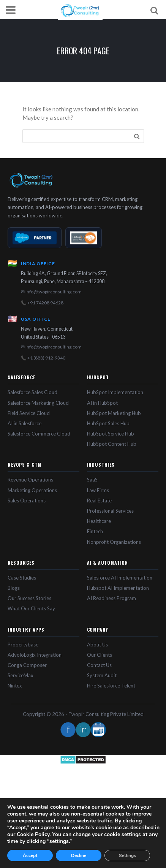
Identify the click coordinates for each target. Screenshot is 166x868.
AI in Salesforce (25, 423)
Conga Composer (27, 665)
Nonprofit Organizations (114, 542)
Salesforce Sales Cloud (32, 392)
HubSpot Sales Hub (108, 423)
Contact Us (99, 665)
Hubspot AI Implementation (118, 588)
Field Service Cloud (29, 413)
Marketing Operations (32, 490)
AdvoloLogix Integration (35, 655)
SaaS (92, 480)
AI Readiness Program (111, 598)
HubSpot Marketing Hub (114, 413)
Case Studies (22, 578)
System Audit (102, 675)
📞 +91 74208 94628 (42, 303)
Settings (127, 855)
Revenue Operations (30, 480)
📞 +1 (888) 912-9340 (43, 358)
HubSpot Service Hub (111, 434)
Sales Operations (27, 501)
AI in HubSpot (102, 403)
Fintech (95, 531)
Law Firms (98, 490)
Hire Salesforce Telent (111, 686)
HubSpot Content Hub (112, 444)
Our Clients (100, 655)
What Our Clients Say (31, 608)
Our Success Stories (29, 598)
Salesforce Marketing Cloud (38, 403)
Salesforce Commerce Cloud (39, 434)
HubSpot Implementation (115, 392)
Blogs (14, 588)
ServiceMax (21, 675)
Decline (79, 855)
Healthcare (99, 521)
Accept (30, 855)
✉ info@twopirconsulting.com (51, 292)
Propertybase (23, 645)
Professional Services (110, 511)
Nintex (15, 686)
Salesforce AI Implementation (120, 578)
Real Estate (99, 501)
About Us (97, 645)
